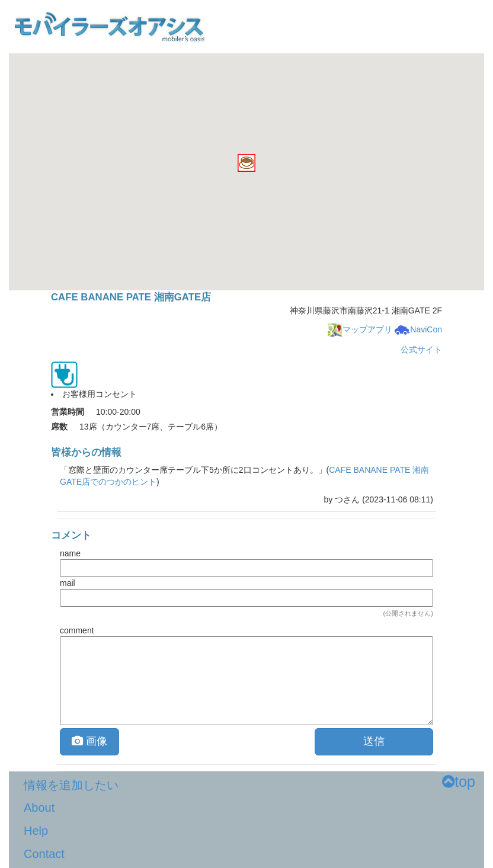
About (39, 808)
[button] (246, 163)
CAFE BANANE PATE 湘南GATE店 (131, 297)
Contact (44, 854)
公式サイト (421, 350)
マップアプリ (360, 329)
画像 (89, 741)
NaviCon (418, 329)
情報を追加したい (71, 785)
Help (36, 831)
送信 (374, 741)
